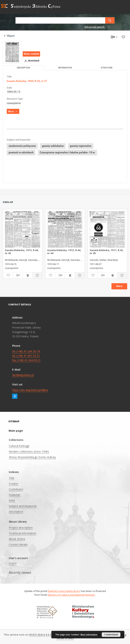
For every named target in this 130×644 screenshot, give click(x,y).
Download (31, 61)
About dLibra (17, 539)
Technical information (22, 533)
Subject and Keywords (23, 506)
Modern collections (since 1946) (29, 451)
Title (12, 478)
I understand (111, 635)
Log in (13, 563)
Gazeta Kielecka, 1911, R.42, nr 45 (107, 252)
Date (12, 500)
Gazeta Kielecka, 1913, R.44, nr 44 (64, 252)
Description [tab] (23, 68)
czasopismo (14, 103)
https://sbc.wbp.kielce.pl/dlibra (30, 390)
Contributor (16, 489)
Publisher (15, 495)
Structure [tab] (107, 68)
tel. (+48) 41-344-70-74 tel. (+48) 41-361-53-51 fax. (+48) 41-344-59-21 (26, 356)
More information (89, 635)
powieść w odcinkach (21, 152)
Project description (21, 528)
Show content (31, 54)
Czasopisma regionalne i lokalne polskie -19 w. (67, 152)
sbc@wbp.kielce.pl (23, 375)
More (119, 286)
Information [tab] (65, 68)
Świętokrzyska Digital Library (64, 591)
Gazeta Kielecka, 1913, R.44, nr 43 (22, 252)
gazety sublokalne (53, 146)
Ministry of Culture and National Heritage (72, 595)
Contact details (18, 544)
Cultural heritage (19, 446)
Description (16, 512)
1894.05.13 (13, 92)
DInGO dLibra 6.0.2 (40, 635)
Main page (16, 431)
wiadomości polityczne (22, 146)
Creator (14, 484)
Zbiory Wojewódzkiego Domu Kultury (32, 457)
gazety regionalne (81, 146)
